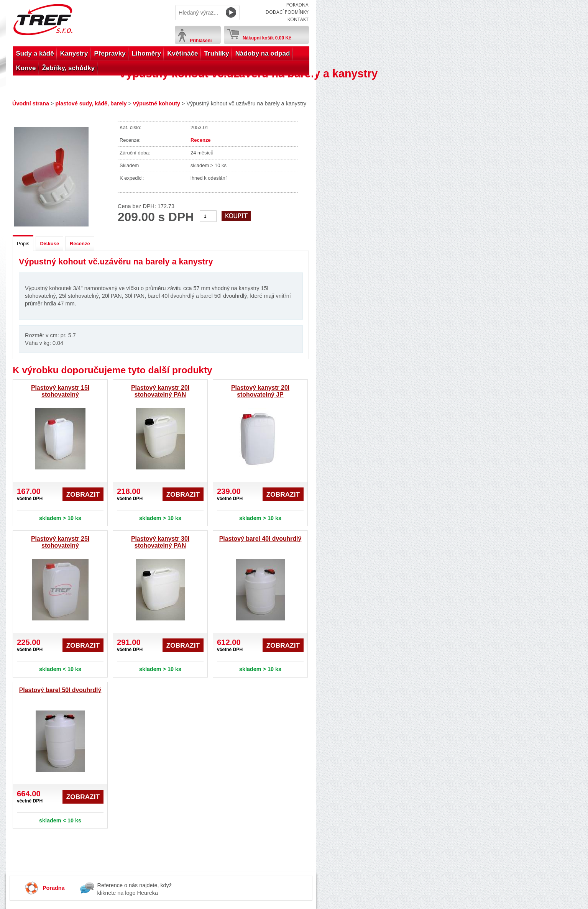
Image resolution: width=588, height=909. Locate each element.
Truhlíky (217, 53)
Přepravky (110, 53)
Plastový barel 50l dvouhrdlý (60, 690)
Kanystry (74, 53)
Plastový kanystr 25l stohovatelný (60, 542)
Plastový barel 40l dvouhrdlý (260, 539)
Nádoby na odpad (263, 53)
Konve (26, 68)
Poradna (297, 5)
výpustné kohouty (157, 103)
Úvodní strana (31, 103)
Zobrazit (83, 494)
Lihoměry (147, 53)
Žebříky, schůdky (68, 68)
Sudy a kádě (35, 53)
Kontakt (298, 19)
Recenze (201, 140)
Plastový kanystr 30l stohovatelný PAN (160, 542)
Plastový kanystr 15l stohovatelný (60, 391)
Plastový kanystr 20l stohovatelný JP (260, 391)
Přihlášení (201, 41)
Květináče (182, 53)
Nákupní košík (267, 36)
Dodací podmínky (287, 12)
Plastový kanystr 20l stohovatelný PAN (160, 391)
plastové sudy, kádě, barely (91, 103)
